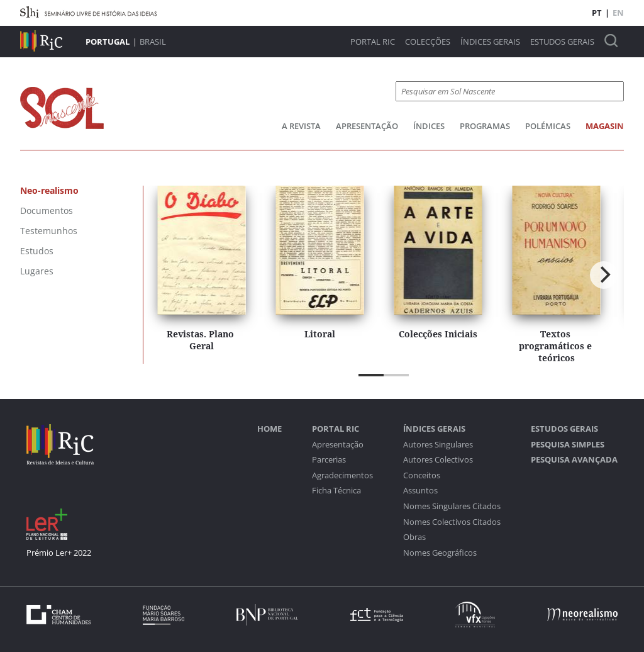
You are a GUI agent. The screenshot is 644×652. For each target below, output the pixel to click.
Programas (485, 126)
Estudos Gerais (562, 42)
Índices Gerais (490, 42)
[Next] (604, 275)
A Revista (301, 126)
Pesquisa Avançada (574, 460)
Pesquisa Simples (568, 445)
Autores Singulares (438, 445)
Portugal (108, 42)
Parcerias (329, 460)
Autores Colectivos (438, 460)
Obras (414, 537)
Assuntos (420, 491)
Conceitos (422, 475)
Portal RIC (373, 42)
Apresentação (367, 126)
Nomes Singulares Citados (452, 506)
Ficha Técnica (336, 491)
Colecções (428, 42)
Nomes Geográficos (440, 553)
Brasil (153, 42)
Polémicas (548, 126)
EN (618, 13)
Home (269, 429)
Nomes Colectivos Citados (452, 522)
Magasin (605, 126)
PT (597, 13)
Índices (429, 126)
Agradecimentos (342, 475)
